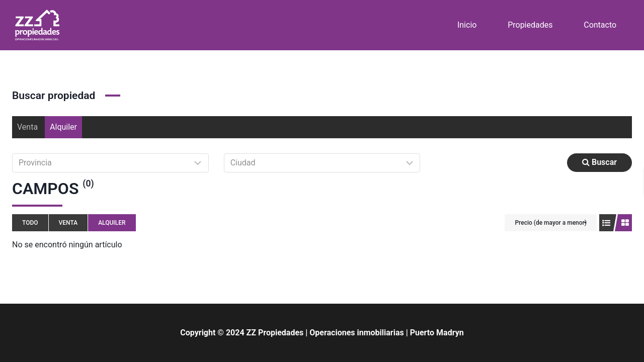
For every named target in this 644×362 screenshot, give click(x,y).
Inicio (467, 25)
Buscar (599, 162)
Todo (30, 223)
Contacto (600, 25)
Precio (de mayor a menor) (551, 223)
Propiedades (530, 25)
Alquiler (63, 127)
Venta (27, 127)
